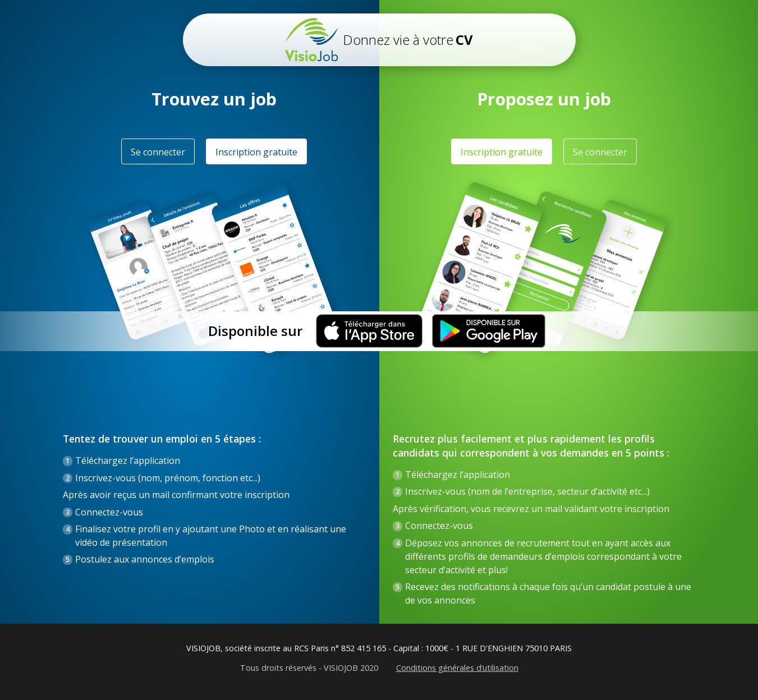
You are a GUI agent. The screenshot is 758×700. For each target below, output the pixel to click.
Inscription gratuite (256, 152)
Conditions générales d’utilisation (457, 668)
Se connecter (158, 152)
